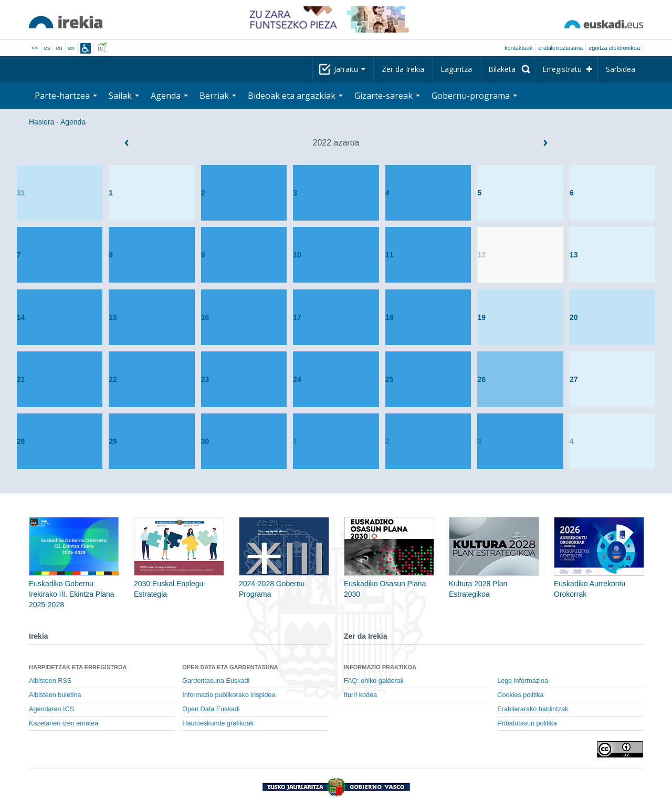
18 (390, 317)
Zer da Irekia (403, 69)
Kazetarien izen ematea (64, 723)
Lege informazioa (523, 681)
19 (481, 317)
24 (297, 379)
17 (297, 317)
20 (574, 317)
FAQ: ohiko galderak (374, 681)
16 (205, 317)
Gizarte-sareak (387, 96)
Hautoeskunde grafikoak (218, 723)
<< (35, 48)
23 (205, 379)
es (47, 48)
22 (113, 379)
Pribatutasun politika (527, 723)
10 (297, 255)
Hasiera (41, 122)
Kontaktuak (518, 48)
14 (21, 317)
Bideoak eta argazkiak (295, 96)
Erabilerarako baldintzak (533, 709)
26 (481, 379)
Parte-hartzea (66, 96)
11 (390, 255)
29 (113, 441)
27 (574, 379)
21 (21, 379)
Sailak (124, 96)
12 (481, 255)
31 (21, 193)
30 (205, 441)
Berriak (218, 96)
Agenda (169, 96)
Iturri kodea (360, 695)
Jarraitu (350, 69)
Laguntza (456, 69)
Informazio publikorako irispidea (229, 695)
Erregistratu (562, 69)
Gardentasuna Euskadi (216, 681)
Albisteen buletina (55, 695)
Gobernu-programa (474, 96)
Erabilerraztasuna (560, 48)
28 (21, 441)
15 (113, 317)
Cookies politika (520, 695)
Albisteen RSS (50, 681)
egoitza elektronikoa (614, 48)
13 (574, 255)
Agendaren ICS (51, 709)
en (71, 48)
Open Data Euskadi (211, 709)
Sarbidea (621, 69)
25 (390, 379)
